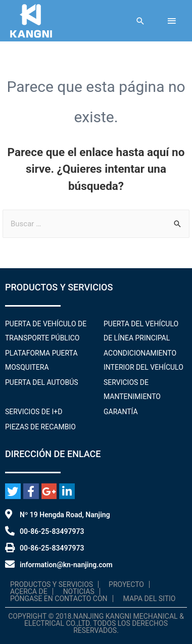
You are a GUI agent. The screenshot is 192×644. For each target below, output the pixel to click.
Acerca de (29, 591)
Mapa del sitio (150, 599)
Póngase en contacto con (59, 599)
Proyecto (126, 584)
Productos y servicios (52, 584)
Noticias (79, 591)
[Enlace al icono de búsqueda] (140, 21)
